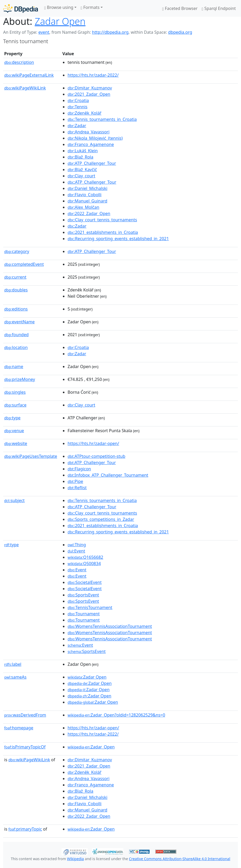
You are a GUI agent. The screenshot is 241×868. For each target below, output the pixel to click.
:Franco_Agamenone (91, 144)
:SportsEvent (83, 595)
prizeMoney (20, 379)
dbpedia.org (180, 32)
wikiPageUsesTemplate (31, 456)
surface (15, 405)
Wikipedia (75, 859)
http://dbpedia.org (110, 32)
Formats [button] (90, 7)
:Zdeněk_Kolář (84, 113)
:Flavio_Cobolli (84, 195)
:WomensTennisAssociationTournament (110, 626)
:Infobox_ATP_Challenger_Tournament (108, 475)
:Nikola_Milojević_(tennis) (95, 138)
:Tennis (78, 107)
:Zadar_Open (91, 747)
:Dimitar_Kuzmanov (90, 88)
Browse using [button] (59, 7)
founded (16, 335)
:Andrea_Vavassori (89, 132)
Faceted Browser (180, 8)
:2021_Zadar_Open (89, 94)
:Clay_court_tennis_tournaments (102, 220)
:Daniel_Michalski (87, 188)
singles (15, 392)
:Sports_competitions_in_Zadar (101, 519)
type (12, 418)
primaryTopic (25, 829)
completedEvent (24, 264)
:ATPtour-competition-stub (96, 456)
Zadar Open (60, 21)
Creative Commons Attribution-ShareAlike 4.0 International (179, 859)
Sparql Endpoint (219, 8)
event (44, 32)
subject (14, 500)
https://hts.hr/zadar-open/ (93, 443)
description (19, 62)
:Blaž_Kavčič (82, 170)
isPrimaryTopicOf (25, 747)
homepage (19, 728)
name (14, 367)
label (13, 664)
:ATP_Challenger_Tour (92, 163)
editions (16, 309)
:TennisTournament (90, 607)
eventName (19, 322)
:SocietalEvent (85, 582)
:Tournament (84, 614)
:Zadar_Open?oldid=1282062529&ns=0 (116, 715)
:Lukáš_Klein (83, 151)
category (17, 251)
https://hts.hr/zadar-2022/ (93, 75)
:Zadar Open (87, 677)
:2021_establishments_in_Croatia (103, 232)
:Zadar (77, 126)
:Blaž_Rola (80, 157)
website (16, 443)
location (16, 347)
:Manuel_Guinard (87, 201)
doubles (16, 290)
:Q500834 (84, 563)
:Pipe (75, 481)
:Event (76, 551)
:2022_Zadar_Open (89, 213)
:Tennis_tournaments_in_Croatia (102, 119)
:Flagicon (79, 469)
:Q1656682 (85, 557)
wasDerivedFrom (25, 715)
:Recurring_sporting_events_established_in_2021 (118, 239)
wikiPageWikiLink (25, 88)
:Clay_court (81, 176)
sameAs (15, 677)
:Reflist (77, 488)
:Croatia (78, 100)
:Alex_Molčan (83, 207)
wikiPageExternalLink (29, 75)
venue (14, 431)
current (15, 277)
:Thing (77, 545)
